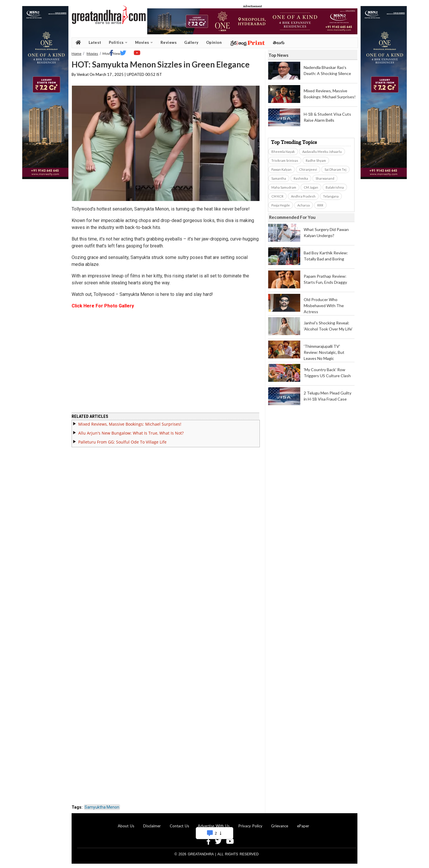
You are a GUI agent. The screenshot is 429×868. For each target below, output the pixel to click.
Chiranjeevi (308, 169)
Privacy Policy (250, 826)
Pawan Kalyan (281, 169)
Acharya (304, 205)
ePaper (303, 826)
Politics (118, 43)
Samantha (279, 178)
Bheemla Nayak (283, 152)
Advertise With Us (214, 826)
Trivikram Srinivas (285, 160)
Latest (95, 42)
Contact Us (179, 826)
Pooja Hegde (281, 205)
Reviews (169, 42)
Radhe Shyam (316, 160)
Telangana (331, 196)
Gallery (191, 42)
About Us (126, 826)
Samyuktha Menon (102, 807)
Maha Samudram (284, 187)
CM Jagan (311, 187)
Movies (144, 43)
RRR (320, 205)
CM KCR (277, 196)
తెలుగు (279, 43)
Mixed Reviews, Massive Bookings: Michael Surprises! (130, 424)
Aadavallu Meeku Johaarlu (322, 152)
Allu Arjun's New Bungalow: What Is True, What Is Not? (131, 433)
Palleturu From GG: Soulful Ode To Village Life (122, 442)
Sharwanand (325, 178)
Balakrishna (335, 187)
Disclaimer (152, 826)
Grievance (280, 826)
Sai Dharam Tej (335, 169)
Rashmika (301, 178)
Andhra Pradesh (303, 196)
